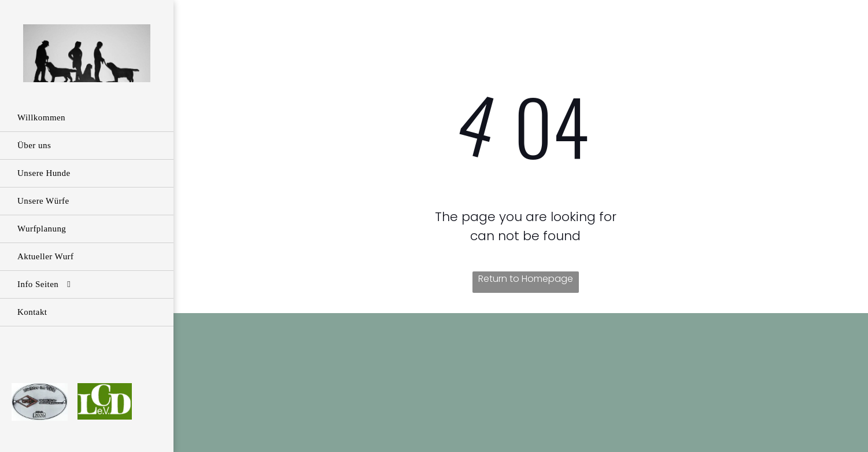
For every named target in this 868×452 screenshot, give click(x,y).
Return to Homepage (526, 279)
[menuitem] (87, 118)
